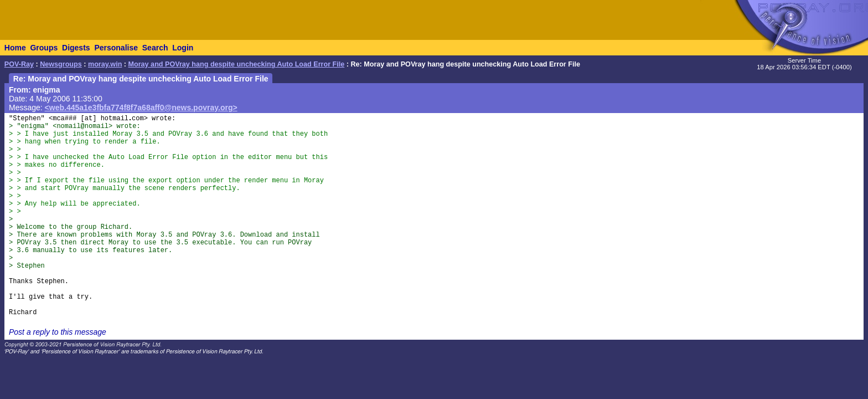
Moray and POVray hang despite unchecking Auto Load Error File (237, 64)
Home (15, 48)
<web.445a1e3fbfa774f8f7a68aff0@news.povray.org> (141, 108)
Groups (44, 48)
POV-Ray (19, 64)
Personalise (116, 48)
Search (155, 48)
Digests (76, 48)
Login (183, 48)
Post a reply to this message (58, 332)
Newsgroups (61, 64)
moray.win (105, 64)
